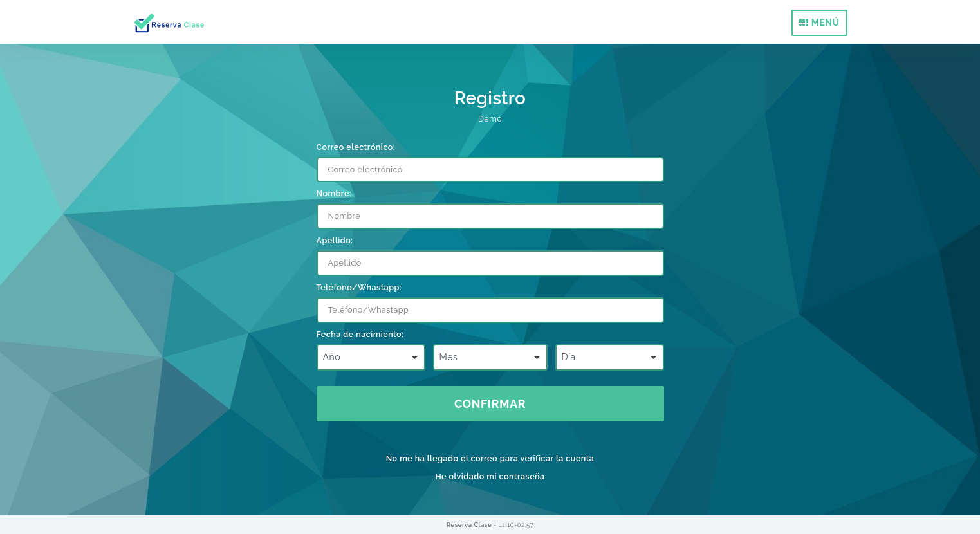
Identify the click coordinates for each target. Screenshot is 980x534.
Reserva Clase (470, 525)
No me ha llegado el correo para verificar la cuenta (490, 458)
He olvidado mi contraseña (490, 476)
